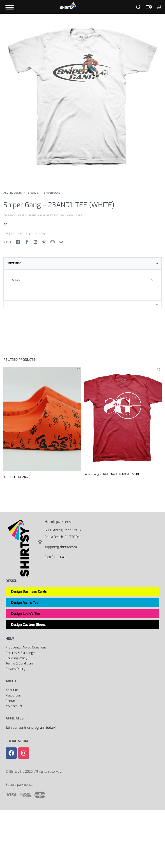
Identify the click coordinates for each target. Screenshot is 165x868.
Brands (33, 193)
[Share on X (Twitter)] (18, 242)
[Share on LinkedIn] (35, 242)
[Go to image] (43, 180)
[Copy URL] (61, 242)
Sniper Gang (52, 193)
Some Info (14, 263)
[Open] (10, 7)
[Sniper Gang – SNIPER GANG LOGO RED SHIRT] (123, 418)
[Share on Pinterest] (44, 242)
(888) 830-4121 (56, 557)
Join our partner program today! (31, 728)
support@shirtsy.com (61, 547)
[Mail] (53, 242)
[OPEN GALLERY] (82, 96)
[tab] (82, 263)
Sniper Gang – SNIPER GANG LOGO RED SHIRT (111, 474)
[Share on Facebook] (27, 242)
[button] (6, 224)
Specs (16, 280)
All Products (13, 193)
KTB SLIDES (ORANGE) (17, 477)
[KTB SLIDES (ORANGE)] (42, 419)
